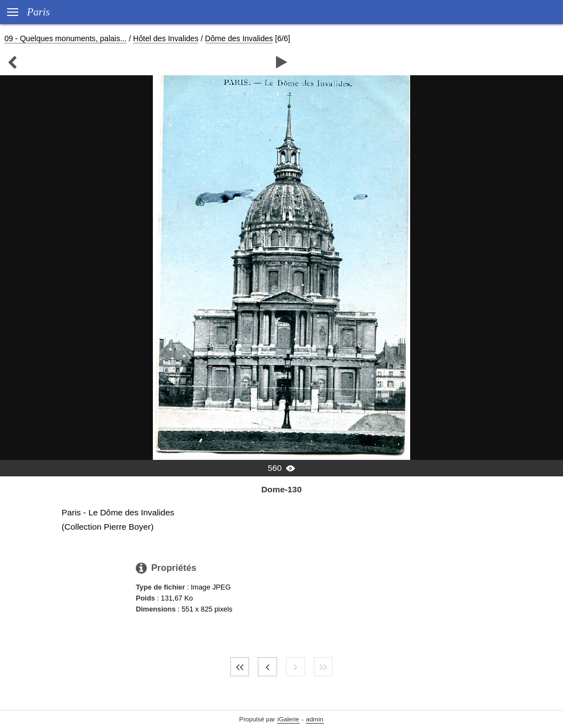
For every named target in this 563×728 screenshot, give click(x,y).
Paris (38, 12)
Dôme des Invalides (239, 38)
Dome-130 (281, 489)
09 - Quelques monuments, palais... (65, 38)
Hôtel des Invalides (166, 38)
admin (315, 719)
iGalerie (289, 719)
